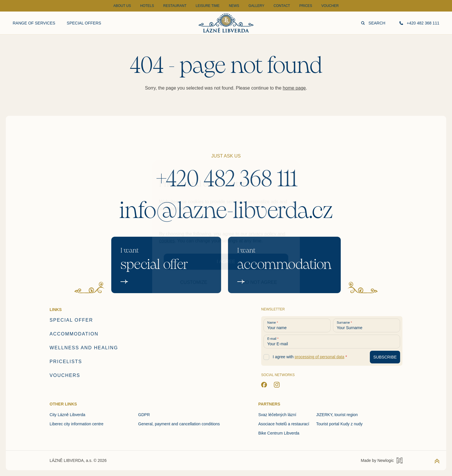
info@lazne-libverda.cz (226, 210)
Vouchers (65, 375)
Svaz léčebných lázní (277, 415)
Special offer (71, 320)
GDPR (144, 415)
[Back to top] (437, 461)
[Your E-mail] (332, 342)
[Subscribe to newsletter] (385, 357)
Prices (306, 6)
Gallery (256, 6)
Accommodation (74, 334)
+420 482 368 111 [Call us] (419, 23)
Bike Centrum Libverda (279, 433)
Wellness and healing (84, 348)
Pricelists (66, 362)
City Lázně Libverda (67, 415)
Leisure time (208, 6)
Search (373, 23)
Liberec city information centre (77, 424)
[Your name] (297, 325)
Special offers (84, 23)
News (234, 6)
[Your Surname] (367, 325)
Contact (282, 6)
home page (294, 88)
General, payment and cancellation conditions (179, 424)
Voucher (330, 6)
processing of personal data (319, 357)
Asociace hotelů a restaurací (284, 424)
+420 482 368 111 (226, 179)
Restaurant (175, 6)
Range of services (34, 23)
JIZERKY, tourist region (337, 415)
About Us (122, 6)
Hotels (147, 6)
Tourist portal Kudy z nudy (339, 424)
